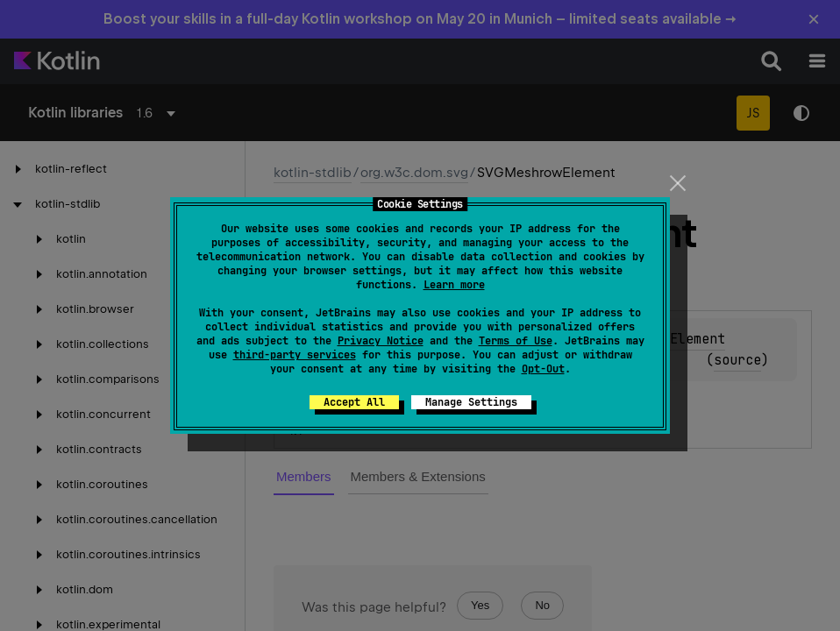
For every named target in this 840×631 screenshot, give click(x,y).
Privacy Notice (381, 341)
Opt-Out (543, 369)
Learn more (454, 285)
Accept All (354, 402)
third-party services (295, 355)
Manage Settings (471, 402)
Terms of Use (516, 341)
